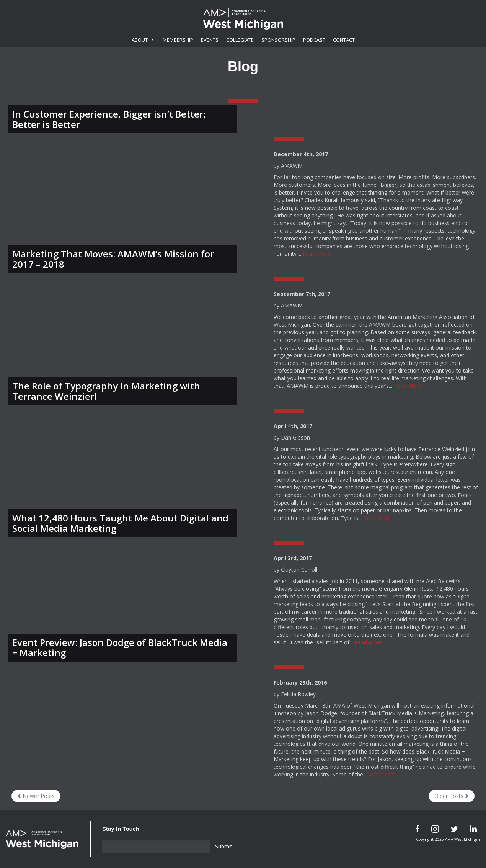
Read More (316, 254)
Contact (344, 40)
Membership (178, 40)
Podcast (314, 40)
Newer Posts (36, 796)
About (143, 40)
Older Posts (452, 796)
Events (210, 40)
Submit (224, 846)
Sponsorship (278, 40)
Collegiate (240, 40)
